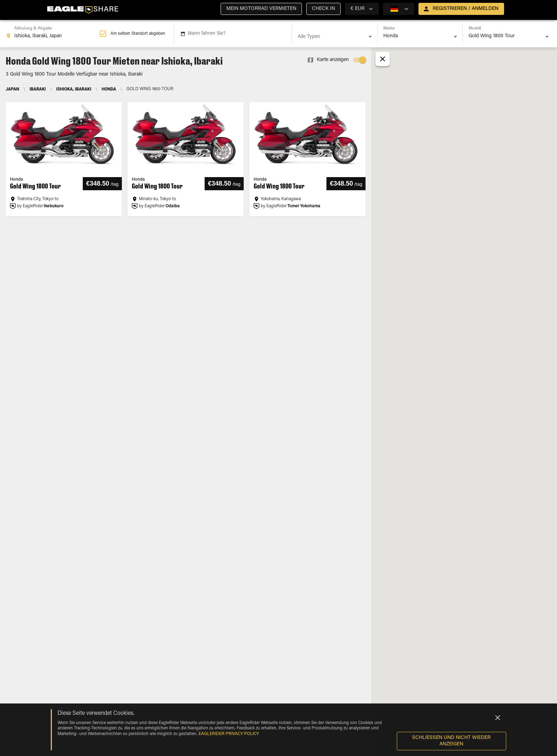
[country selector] (362, 9)
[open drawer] (461, 9)
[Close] (498, 718)
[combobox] (53, 34)
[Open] (370, 37)
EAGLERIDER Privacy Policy (229, 734)
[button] (261, 9)
